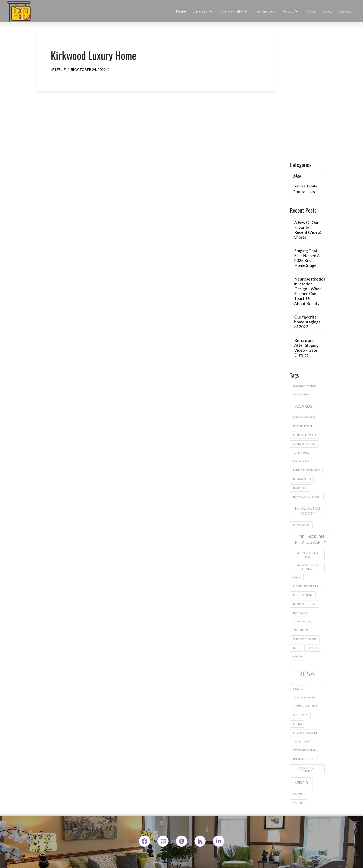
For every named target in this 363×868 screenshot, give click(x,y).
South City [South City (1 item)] (300, 715)
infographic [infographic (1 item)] (301, 525)
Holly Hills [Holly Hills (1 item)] (301, 488)
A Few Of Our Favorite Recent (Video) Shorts (308, 230)
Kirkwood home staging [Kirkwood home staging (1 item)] (307, 567)
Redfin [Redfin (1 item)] (297, 656)
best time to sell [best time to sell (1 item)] (304, 426)
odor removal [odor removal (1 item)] (303, 621)
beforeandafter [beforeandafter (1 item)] (304, 417)
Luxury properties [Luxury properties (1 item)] (305, 586)
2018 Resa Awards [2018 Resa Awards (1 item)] (305, 386)
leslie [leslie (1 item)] (297, 577)
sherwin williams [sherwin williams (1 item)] (305, 706)
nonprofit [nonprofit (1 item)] (300, 613)
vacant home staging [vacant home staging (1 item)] (307, 769)
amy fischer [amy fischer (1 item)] (301, 394)
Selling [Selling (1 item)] (298, 689)
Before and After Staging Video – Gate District (306, 348)
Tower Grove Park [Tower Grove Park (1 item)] (305, 750)
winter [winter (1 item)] (298, 794)
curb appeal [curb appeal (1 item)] (301, 453)
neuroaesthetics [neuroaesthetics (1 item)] (305, 604)
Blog (297, 175)
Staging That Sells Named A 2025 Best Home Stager (307, 258)
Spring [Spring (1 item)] (297, 724)
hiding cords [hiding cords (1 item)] (302, 479)
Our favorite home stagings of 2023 (307, 322)
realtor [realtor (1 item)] (313, 648)
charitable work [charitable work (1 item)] (305, 435)
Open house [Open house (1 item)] (301, 630)
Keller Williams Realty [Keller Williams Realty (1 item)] (307, 555)
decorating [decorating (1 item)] (301, 461)
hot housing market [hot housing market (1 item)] (307, 497)
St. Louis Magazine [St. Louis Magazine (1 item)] (305, 733)
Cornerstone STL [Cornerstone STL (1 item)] (304, 444)
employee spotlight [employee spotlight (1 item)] (306, 470)
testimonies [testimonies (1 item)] (301, 741)
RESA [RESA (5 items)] (306, 674)
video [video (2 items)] (301, 783)
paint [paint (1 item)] (297, 648)
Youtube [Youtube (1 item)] (299, 803)
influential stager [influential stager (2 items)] (308, 511)
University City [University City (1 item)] (303, 759)
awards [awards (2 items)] (304, 406)
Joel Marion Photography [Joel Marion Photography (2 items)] (311, 540)
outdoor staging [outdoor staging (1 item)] (305, 639)
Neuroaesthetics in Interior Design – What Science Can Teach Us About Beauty (308, 291)
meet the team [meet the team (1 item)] (303, 595)
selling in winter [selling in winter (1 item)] (305, 697)
